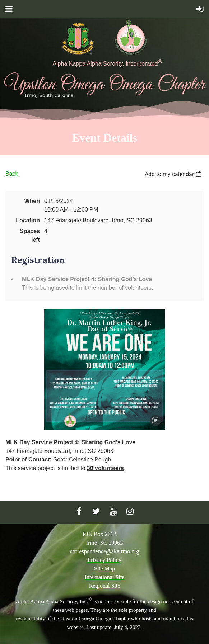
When (32, 201)
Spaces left (30, 235)
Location (28, 220)
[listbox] (174, 174)
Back (12, 174)
